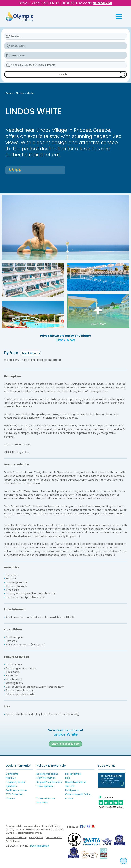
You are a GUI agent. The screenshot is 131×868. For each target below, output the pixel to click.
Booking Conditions (47, 774)
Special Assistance (76, 782)
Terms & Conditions (16, 838)
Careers (10, 798)
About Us (11, 778)
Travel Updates (45, 786)
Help (68, 778)
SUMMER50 (103, 3)
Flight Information (46, 778)
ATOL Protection (14, 794)
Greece (9, 93)
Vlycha (31, 93)
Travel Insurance (46, 798)
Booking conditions (16, 790)
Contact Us (12, 774)
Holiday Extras (73, 774)
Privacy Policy (36, 838)
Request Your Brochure (49, 782)
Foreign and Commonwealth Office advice (78, 794)
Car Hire (70, 786)
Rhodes (20, 93)
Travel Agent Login (39, 846)
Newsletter (42, 802)
